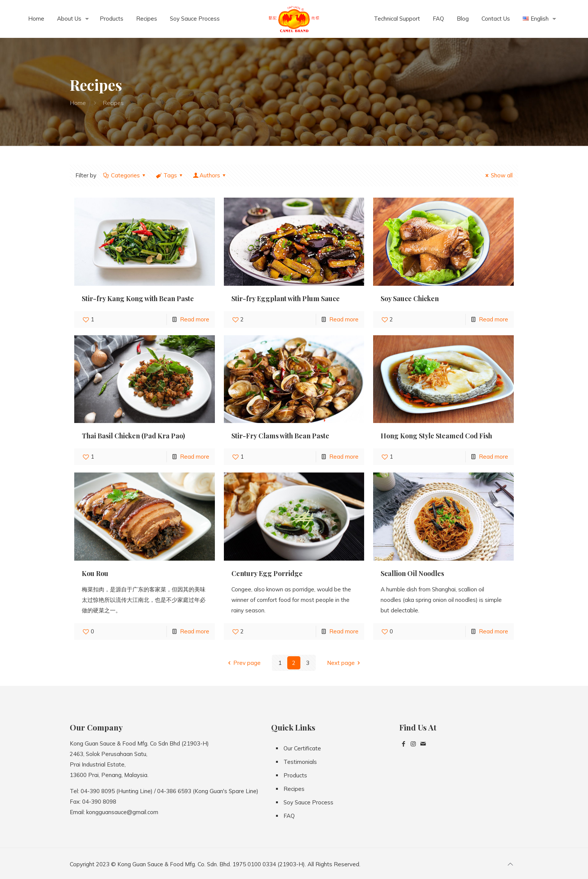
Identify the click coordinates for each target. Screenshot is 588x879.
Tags (170, 175)
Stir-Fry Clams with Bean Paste (280, 436)
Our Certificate (302, 748)
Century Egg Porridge (267, 573)
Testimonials (300, 762)
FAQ (289, 816)
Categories (125, 175)
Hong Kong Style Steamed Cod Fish (436, 436)
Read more (195, 319)
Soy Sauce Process (308, 802)
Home (78, 103)
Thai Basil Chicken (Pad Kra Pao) (133, 436)
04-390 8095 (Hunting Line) (117, 791)
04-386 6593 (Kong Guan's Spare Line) (208, 791)
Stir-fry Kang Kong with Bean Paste (138, 298)
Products (295, 775)
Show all (498, 175)
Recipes (294, 789)
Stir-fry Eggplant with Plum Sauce (286, 298)
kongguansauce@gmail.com (122, 812)
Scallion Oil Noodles (412, 573)
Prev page (243, 663)
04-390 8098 (99, 802)
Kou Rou (95, 573)
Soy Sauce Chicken (410, 298)
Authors (210, 175)
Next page (345, 663)
